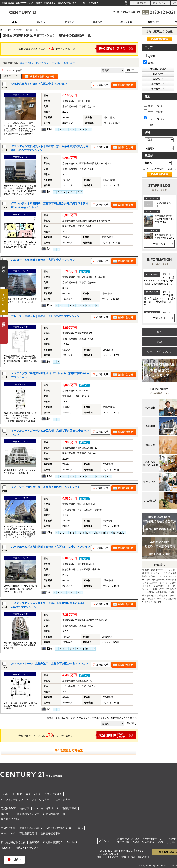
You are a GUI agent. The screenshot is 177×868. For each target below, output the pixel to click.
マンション (56, 63)
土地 (66, 63)
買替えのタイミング (28, 814)
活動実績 (34, 842)
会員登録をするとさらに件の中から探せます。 (77, 49)
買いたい (41, 22)
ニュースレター (62, 799)
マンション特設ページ (46, 808)
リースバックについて (159, 351)
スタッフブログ (53, 794)
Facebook (72, 842)
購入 (159, 332)
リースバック (8, 833)
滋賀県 (149, 57)
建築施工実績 (69, 808)
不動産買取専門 (28, 833)
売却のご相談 (8, 828)
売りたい (69, 22)
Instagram (6, 848)
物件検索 (25, 808)
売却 (159, 342)
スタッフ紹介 (125, 22)
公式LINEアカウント (27, 848)
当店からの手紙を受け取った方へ (64, 828)
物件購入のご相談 (11, 819)
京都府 (149, 63)
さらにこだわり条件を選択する (160, 169)
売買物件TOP (8, 808)
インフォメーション (12, 799)
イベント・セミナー (38, 799)
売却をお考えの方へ (31, 828)
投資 (72, 63)
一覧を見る (159, 244)
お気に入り (160, 3)
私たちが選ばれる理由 (13, 842)
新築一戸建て (27, 63)
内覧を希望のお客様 (54, 814)
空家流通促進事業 (50, 833)
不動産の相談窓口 (53, 842)
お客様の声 (153, 22)
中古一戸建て (42, 63)
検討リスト (7, 814)
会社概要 (97, 22)
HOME (13, 22)
